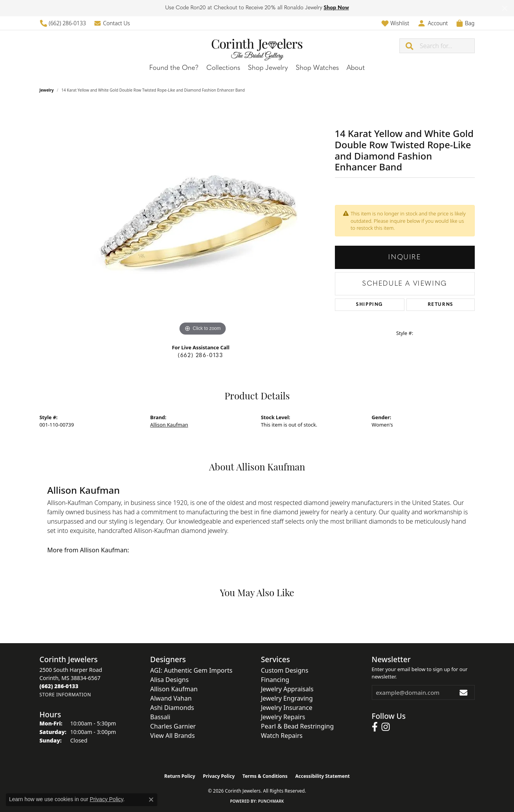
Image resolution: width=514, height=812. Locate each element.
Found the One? (174, 68)
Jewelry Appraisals (287, 689)
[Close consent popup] (151, 800)
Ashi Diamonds (172, 708)
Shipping (369, 305)
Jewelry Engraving (287, 698)
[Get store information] (65, 695)
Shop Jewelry (268, 68)
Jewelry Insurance (287, 708)
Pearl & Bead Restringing (298, 726)
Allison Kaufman (169, 425)
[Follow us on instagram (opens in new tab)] (386, 727)
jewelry (47, 90)
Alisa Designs (170, 680)
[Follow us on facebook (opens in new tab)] (375, 727)
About (356, 68)
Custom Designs (285, 670)
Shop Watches (317, 68)
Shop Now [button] (336, 8)
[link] (63, 23)
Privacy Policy (219, 776)
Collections (223, 68)
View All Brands (173, 736)
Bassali (160, 717)
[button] (395, 23)
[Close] (504, 8)
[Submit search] (410, 46)
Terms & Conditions (265, 776)
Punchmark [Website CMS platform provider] (271, 801)
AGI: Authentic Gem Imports (192, 670)
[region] (203, 221)
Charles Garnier (173, 726)
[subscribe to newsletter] (464, 692)
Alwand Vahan (171, 698)
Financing (275, 680)
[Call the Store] (59, 686)
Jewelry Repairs (283, 717)
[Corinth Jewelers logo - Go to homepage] (257, 46)
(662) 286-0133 (200, 356)
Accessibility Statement (322, 776)
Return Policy (180, 776)
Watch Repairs (282, 736)
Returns (441, 305)
